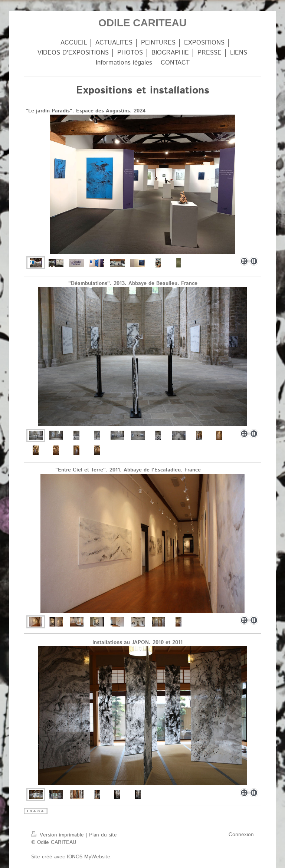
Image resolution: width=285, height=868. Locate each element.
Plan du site (103, 835)
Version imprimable (58, 835)
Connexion (241, 835)
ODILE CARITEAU (142, 23)
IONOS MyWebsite (89, 857)
